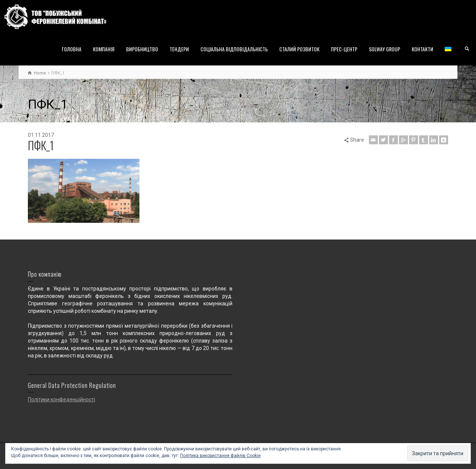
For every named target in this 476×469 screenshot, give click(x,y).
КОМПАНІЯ (104, 49)
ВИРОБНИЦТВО (142, 49)
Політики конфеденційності (62, 399)
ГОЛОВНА (72, 49)
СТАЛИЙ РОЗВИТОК (299, 49)
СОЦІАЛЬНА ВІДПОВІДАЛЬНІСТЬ (234, 49)
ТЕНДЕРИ (179, 49)
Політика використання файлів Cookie (220, 456)
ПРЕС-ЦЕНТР (344, 49)
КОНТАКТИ (422, 49)
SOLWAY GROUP (385, 49)
